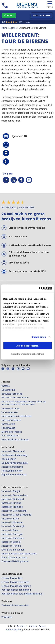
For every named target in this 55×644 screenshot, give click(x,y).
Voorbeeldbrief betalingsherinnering (22, 594)
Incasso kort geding (12, 467)
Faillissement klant (12, 471)
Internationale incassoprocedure (19, 554)
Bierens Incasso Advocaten (37, 630)
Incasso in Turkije (11, 546)
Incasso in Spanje (11, 542)
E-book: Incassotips (12, 578)
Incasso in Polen (10, 530)
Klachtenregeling (14, 630)
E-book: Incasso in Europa (15, 582)
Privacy (42, 626)
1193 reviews (24, 22)
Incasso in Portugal (12, 534)
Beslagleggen (9, 459)
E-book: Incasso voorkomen (16, 586)
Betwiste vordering (12, 394)
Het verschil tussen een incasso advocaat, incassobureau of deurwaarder (24, 403)
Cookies (33, 626)
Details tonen (39, 337)
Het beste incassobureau (15, 397)
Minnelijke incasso (12, 432)
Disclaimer (22, 626)
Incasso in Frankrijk (12, 507)
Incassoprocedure (11, 420)
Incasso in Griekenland (14, 511)
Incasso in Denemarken (14, 495)
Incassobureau (10, 412)
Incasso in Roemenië (13, 538)
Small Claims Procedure (14, 557)
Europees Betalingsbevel (15, 561)
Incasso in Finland (11, 503)
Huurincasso (8, 428)
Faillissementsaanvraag (14, 455)
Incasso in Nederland (13, 451)
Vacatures (7, 617)
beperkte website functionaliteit (27, 354)
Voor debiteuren (10, 436)
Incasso (6, 386)
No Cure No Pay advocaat (15, 439)
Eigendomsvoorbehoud (14, 474)
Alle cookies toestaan (28, 346)
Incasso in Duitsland (13, 499)
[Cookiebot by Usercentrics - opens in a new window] (39, 289)
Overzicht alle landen (13, 550)
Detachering (8, 390)
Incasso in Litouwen (12, 522)
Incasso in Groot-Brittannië (16, 515)
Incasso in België (11, 491)
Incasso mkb (8, 424)
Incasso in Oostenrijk (13, 526)
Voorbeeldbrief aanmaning (16, 590)
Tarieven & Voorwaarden (15, 605)
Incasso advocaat (11, 408)
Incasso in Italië (10, 519)
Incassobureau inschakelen (16, 416)
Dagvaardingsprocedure (15, 463)
